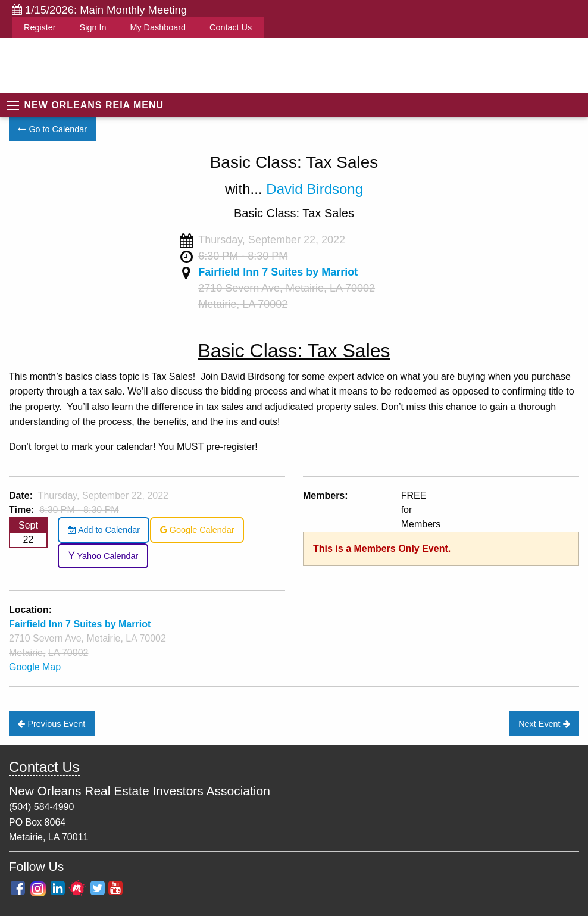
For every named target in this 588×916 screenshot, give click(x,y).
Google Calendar (197, 530)
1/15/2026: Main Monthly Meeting (99, 10)
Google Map (35, 667)
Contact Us (231, 27)
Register (40, 27)
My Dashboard (158, 27)
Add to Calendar (104, 530)
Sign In (93, 27)
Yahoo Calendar (103, 556)
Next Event (544, 724)
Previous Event (51, 724)
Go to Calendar (52, 129)
